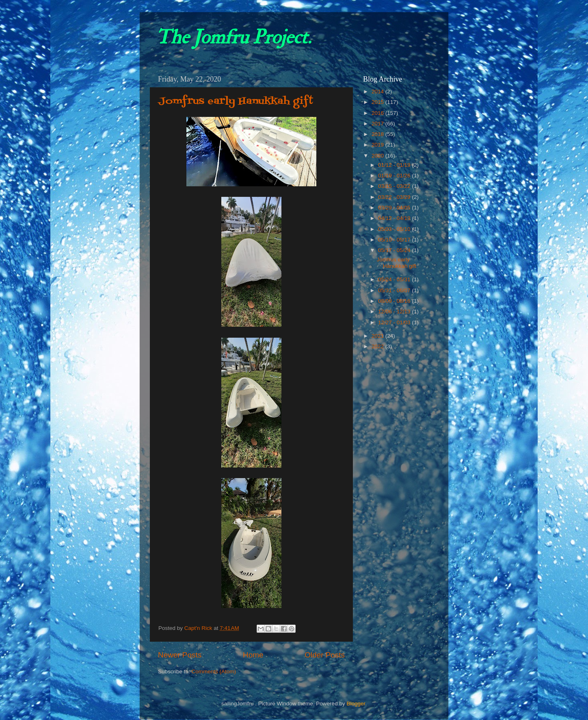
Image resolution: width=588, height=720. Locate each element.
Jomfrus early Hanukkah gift (236, 101)
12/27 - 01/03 (395, 322)
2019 (378, 145)
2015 (378, 102)
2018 (378, 134)
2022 (378, 346)
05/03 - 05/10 (395, 229)
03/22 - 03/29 (395, 197)
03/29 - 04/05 (395, 208)
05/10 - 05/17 (395, 240)
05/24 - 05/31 (395, 279)
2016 (378, 113)
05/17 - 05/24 (395, 250)
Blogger (356, 704)
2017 (378, 124)
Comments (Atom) (214, 671)
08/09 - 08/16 (395, 301)
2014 (378, 92)
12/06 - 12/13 (395, 311)
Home (253, 655)
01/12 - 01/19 (395, 165)
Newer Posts (180, 655)
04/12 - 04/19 (395, 218)
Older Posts (325, 655)
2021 (378, 336)
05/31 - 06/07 (395, 290)
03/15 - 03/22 (395, 186)
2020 (378, 156)
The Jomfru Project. (233, 37)
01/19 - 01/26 (395, 176)
